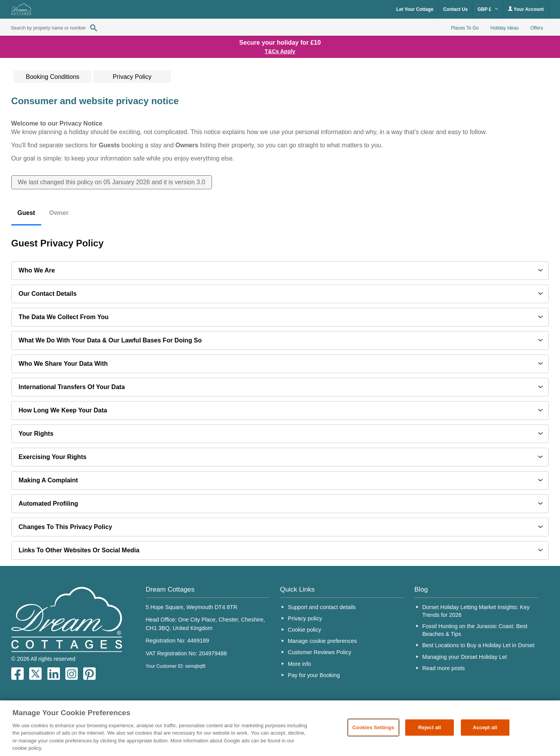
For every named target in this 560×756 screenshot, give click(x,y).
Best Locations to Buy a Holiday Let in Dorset (479, 645)
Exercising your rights (53, 457)
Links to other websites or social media (79, 550)
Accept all (485, 727)
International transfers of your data (72, 387)
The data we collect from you (64, 317)
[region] (280, 728)
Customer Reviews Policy (319, 652)
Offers (537, 28)
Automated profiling (48, 504)
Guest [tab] (26, 213)
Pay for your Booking (314, 675)
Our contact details (48, 294)
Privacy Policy (132, 77)
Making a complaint (48, 480)
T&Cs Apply (280, 51)
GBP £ (488, 9)
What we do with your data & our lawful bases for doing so (110, 340)
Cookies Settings (373, 727)
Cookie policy (304, 630)
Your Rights (36, 434)
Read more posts (444, 668)
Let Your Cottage (415, 9)
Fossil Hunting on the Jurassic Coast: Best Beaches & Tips (475, 630)
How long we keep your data (63, 410)
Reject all (429, 727)
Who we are (37, 270)
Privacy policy (305, 618)
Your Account (526, 9)
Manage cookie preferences (322, 641)
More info (299, 664)
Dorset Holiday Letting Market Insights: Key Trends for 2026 (476, 611)
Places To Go (465, 28)
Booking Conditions (52, 77)
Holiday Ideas (505, 28)
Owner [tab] (59, 213)
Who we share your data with (63, 364)
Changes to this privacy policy (66, 527)
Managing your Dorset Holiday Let (465, 657)
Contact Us (455, 9)
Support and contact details (322, 607)
